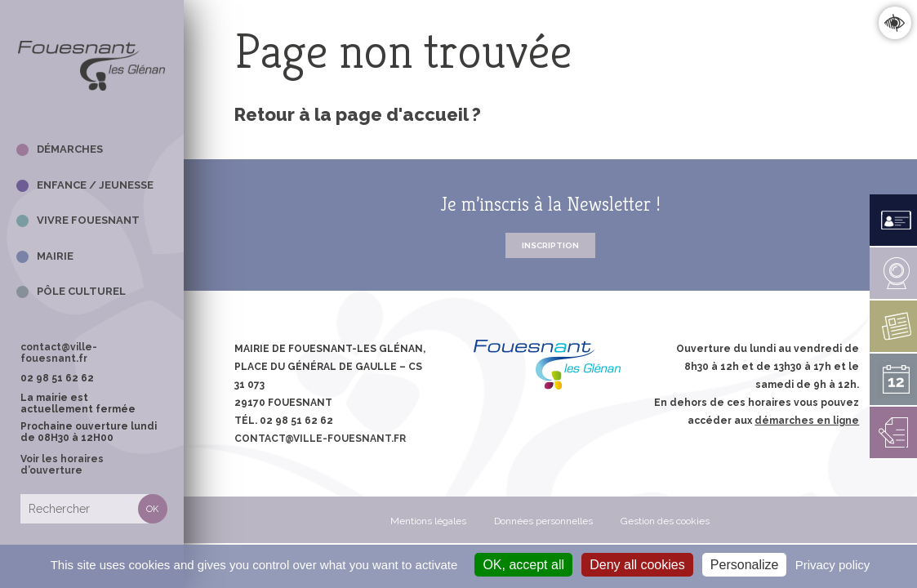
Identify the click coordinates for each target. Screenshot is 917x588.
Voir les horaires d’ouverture (62, 465)
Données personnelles (543, 521)
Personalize (745, 565)
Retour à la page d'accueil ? (358, 114)
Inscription (550, 245)
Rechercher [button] (153, 509)
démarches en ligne (807, 421)
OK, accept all (523, 565)
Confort (895, 22)
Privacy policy (833, 565)
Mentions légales (428, 521)
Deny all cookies (637, 565)
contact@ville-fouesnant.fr (59, 353)
